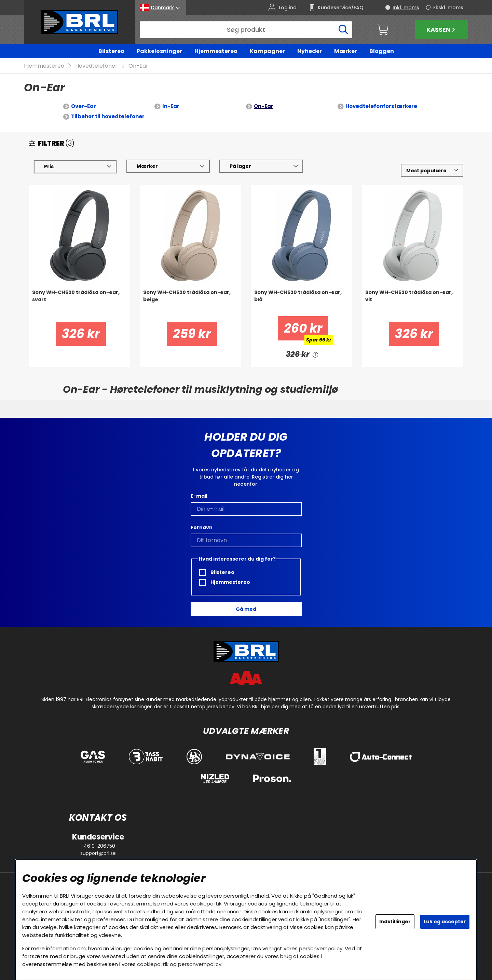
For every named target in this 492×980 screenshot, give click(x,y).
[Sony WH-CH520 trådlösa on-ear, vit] (413, 303)
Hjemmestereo (216, 51)
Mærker (346, 51)
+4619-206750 (98, 846)
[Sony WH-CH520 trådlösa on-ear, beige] (190, 303)
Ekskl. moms (448, 8)
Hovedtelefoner (96, 66)
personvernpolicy (321, 948)
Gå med (246, 609)
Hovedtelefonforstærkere (381, 106)
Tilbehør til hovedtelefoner (108, 117)
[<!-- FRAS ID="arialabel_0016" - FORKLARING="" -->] (315, 355)
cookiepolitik (206, 904)
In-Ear (171, 106)
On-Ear (138, 66)
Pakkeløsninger (159, 51)
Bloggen (382, 51)
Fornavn (202, 527)
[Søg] (246, 30)
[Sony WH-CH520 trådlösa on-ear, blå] (302, 303)
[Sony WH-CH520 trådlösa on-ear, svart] (79, 303)
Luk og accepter (445, 922)
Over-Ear (84, 106)
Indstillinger (395, 922)
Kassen (442, 30)
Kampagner (267, 51)
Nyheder (310, 51)
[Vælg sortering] (432, 171)
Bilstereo (111, 51)
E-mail (199, 496)
